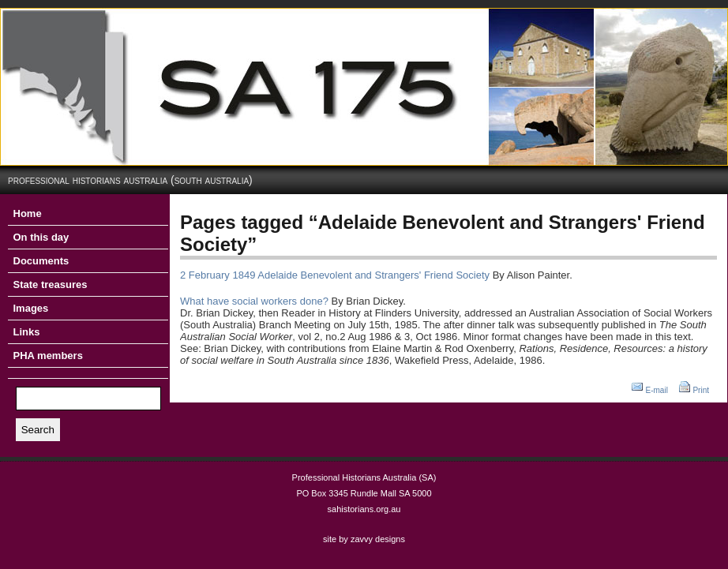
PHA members (48, 356)
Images (31, 308)
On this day (41, 237)
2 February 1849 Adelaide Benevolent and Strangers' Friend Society (335, 275)
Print (701, 390)
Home (28, 213)
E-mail (657, 390)
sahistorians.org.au (364, 509)
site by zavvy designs (364, 539)
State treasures (51, 284)
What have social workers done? (254, 301)
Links (27, 332)
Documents (41, 261)
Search (38, 430)
